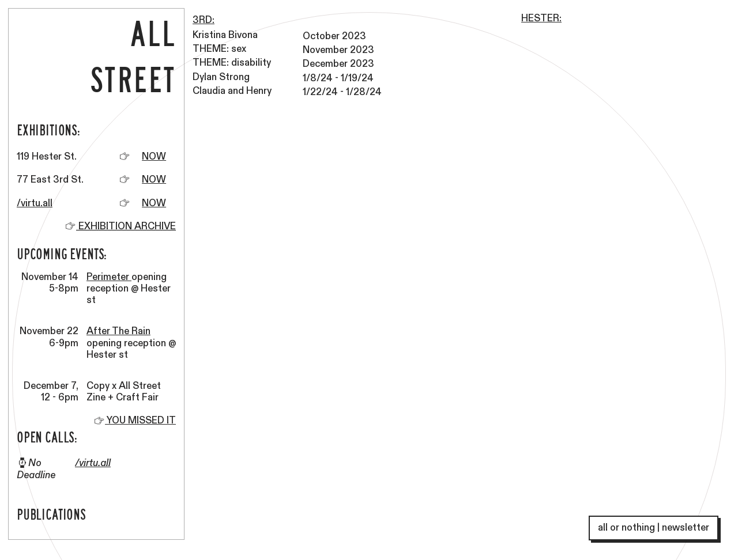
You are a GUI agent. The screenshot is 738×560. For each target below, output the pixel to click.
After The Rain (118, 331)
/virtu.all (35, 203)
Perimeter (109, 277)
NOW (154, 157)
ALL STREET (133, 55)
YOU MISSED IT (135, 421)
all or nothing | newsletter (654, 528)
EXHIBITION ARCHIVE (126, 226)
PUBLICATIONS (51, 514)
